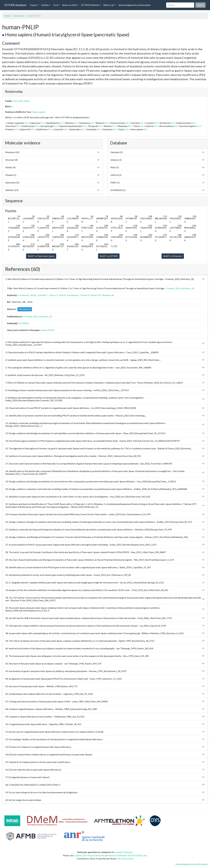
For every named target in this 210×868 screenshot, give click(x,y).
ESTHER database (15, 5)
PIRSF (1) (115, 182)
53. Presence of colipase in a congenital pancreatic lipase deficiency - (39, 747)
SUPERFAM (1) (118, 190)
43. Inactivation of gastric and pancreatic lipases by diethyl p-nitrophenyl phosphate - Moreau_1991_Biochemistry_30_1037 (66, 671)
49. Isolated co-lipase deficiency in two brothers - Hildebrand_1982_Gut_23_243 (45, 717)
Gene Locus (19, 16)
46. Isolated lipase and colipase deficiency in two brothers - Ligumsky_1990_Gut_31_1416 (49, 694)
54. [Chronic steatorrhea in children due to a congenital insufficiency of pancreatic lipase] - (49, 754)
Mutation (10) (12, 152)
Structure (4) (11, 160)
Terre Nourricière (125, 859)
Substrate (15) (12, 182)
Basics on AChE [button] (70, 5)
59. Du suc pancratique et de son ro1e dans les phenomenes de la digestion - (42, 792)
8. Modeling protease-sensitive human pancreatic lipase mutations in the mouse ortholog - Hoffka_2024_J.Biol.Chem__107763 (67, 390)
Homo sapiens (39, 112)
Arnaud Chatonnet (124, 852)
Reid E (34, 295)
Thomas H (85, 295)
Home (7, 16)
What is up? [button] (109, 5)
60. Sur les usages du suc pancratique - (24, 800)
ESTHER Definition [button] (90, 5)
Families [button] (45, 5)
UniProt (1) (116, 175)
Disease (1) (11, 175)
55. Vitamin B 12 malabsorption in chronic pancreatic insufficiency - (38, 762)
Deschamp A (73, 295)
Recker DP (96, 295)
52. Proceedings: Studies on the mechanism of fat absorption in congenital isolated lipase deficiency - (54, 739)
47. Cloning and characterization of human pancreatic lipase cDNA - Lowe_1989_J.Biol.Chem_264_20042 (57, 701)
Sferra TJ (54, 295)
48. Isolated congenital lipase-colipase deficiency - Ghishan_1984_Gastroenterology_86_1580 (51, 709)
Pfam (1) (115, 167)
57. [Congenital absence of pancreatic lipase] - (28, 777)
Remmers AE (108, 295)
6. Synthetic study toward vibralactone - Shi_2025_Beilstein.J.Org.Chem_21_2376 (45, 375)
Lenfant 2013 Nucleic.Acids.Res (89, 855)
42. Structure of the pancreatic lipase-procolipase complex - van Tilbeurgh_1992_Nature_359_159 (53, 664)
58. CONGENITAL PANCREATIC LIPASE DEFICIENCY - (33, 785)
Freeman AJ (24, 295)
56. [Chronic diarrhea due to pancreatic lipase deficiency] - (34, 770)
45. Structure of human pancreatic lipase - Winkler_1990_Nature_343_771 (41, 686)
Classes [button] (33, 5)
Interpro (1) (116, 160)
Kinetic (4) (10, 167)
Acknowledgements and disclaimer (135, 5)
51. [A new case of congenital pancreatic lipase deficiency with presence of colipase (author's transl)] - (55, 732)
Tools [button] (56, 5)
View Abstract (25, 309)
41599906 (24, 323)
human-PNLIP (48, 330)
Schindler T (43, 295)
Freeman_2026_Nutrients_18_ (180, 288)
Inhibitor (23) (12, 190)
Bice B (63, 295)
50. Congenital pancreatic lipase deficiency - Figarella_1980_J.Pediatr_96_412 (43, 724)
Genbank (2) (116, 152)
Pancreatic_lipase (21, 101)
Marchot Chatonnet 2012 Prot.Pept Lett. (128, 855)
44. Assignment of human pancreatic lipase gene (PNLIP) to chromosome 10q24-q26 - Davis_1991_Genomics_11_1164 (63, 679)
